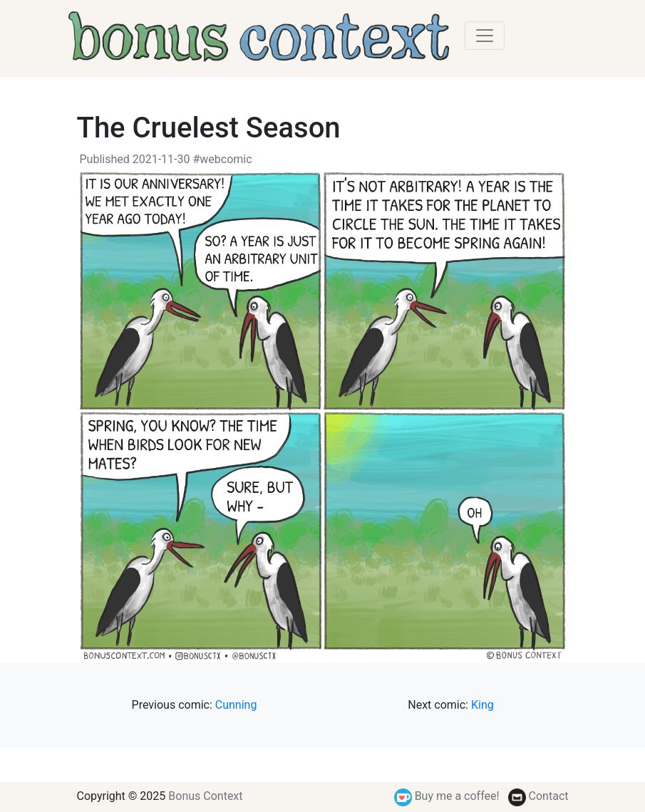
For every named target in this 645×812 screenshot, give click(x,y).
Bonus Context (205, 796)
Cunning (236, 705)
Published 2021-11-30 (135, 159)
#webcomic (222, 159)
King (483, 705)
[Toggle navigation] (485, 36)
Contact (538, 796)
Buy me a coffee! (447, 796)
